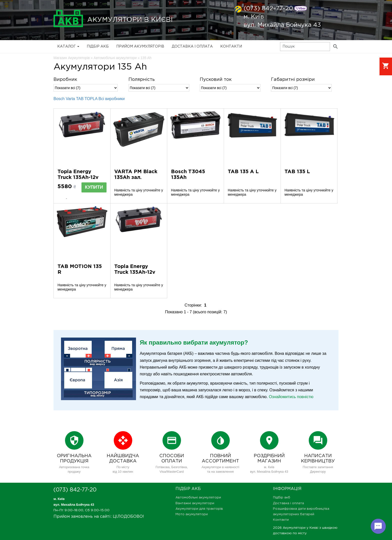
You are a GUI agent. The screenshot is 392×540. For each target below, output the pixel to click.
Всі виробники (112, 99)
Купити (94, 187)
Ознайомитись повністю (291, 397)
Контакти (231, 47)
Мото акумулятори (192, 514)
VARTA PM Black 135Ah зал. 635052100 (136, 177)
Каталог (68, 47)
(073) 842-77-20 (268, 9)
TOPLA (91, 99)
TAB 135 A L (243, 172)
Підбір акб (98, 47)
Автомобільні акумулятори (198, 498)
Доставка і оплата (192, 47)
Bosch (59, 99)
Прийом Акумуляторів (140, 47)
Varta (70, 99)
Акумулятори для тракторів (199, 509)
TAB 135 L (297, 172)
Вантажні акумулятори (195, 503)
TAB (80, 99)
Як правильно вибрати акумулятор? (194, 342)
